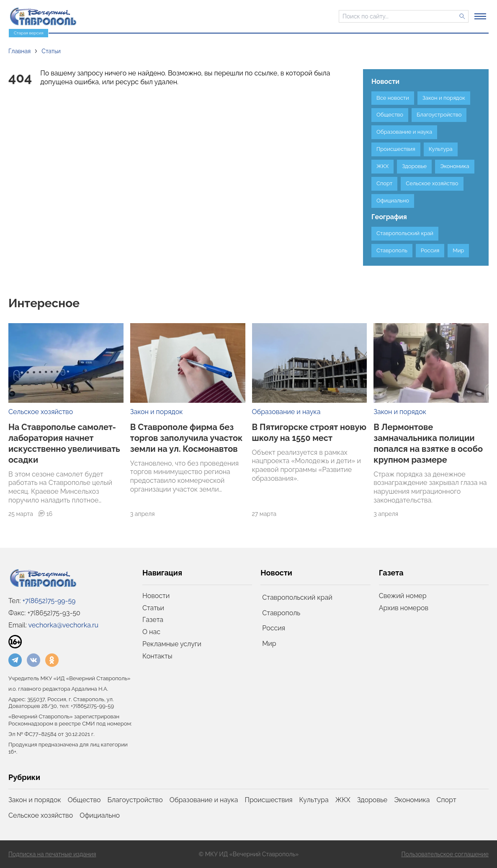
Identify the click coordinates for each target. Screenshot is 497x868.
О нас (151, 632)
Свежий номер (403, 596)
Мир (269, 644)
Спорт (447, 800)
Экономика (412, 800)
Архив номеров (404, 608)
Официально (100, 815)
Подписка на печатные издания (52, 854)
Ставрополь (281, 613)
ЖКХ (343, 800)
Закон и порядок (157, 412)
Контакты (157, 656)
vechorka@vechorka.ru (63, 625)
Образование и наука (286, 412)
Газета (153, 620)
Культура (314, 800)
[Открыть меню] (480, 16)
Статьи (153, 608)
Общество (84, 800)
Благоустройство (135, 800)
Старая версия (28, 33)
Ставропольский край (297, 597)
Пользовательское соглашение (445, 854)
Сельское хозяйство (41, 412)
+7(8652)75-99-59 (49, 601)
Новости (156, 596)
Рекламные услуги (172, 644)
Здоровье (372, 800)
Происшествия (269, 800)
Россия (274, 628)
